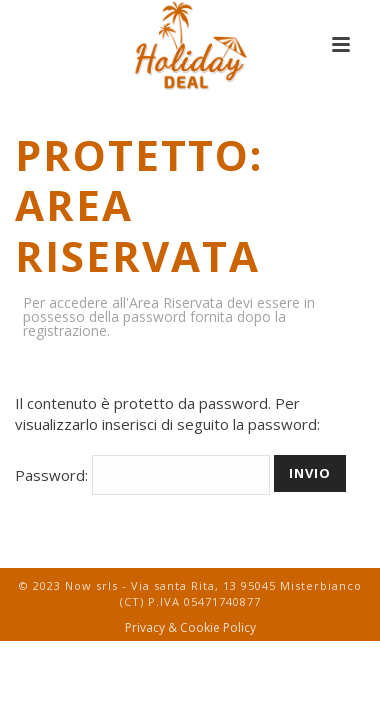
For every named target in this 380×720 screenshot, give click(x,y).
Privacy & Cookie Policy (190, 628)
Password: (142, 475)
